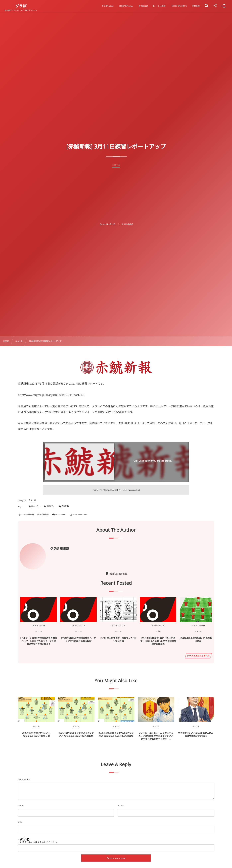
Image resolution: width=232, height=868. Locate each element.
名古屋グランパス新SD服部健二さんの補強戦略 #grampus (196, 734)
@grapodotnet (111, 490)
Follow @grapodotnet (131, 490)
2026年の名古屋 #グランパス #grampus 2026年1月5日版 (36, 734)
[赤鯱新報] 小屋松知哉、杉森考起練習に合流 (198, 639)
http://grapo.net (118, 574)
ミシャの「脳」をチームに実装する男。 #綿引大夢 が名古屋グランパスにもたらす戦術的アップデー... (156, 736)
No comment (61, 515)
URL (20, 822)
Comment (23, 779)
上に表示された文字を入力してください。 (39, 842)
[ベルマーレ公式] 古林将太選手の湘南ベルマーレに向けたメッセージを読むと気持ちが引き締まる (39, 641)
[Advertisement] (116, 192)
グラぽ (21, 6)
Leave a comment (80, 515)
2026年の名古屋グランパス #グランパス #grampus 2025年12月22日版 (116, 734)
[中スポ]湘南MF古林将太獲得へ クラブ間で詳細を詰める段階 (78, 639)
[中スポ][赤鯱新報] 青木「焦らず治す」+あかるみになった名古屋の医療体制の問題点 (158, 641)
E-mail (121, 805)
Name (21, 805)
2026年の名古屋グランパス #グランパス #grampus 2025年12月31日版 (76, 734)
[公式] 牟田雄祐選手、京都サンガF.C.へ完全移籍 (118, 639)
